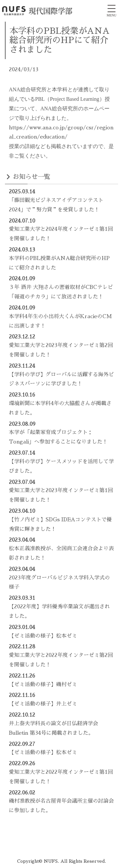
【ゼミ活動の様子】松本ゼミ (43, 636)
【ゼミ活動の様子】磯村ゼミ (43, 684)
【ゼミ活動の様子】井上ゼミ (43, 704)
